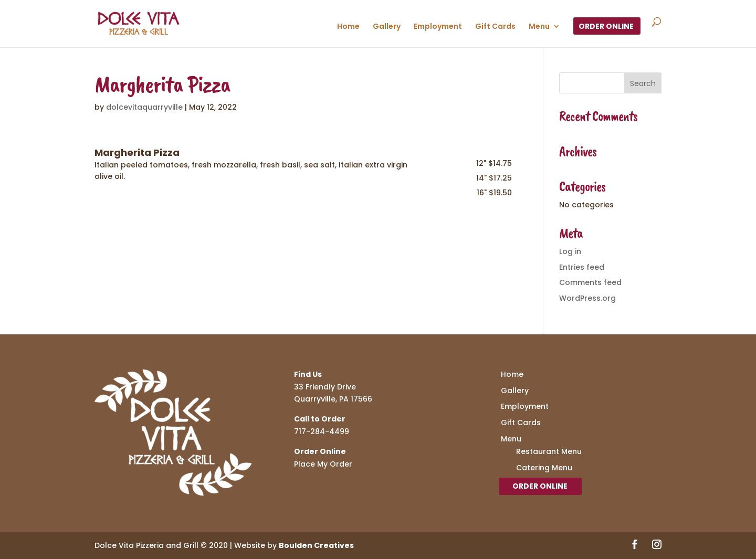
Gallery (387, 27)
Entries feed (582, 267)
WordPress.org (587, 298)
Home (348, 27)
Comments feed (590, 282)
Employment (438, 27)
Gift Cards (495, 27)
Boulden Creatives (316, 545)
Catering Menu (544, 468)
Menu (539, 27)
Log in (570, 251)
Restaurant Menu (549, 451)
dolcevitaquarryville (144, 107)
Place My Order (323, 464)
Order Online (606, 27)
